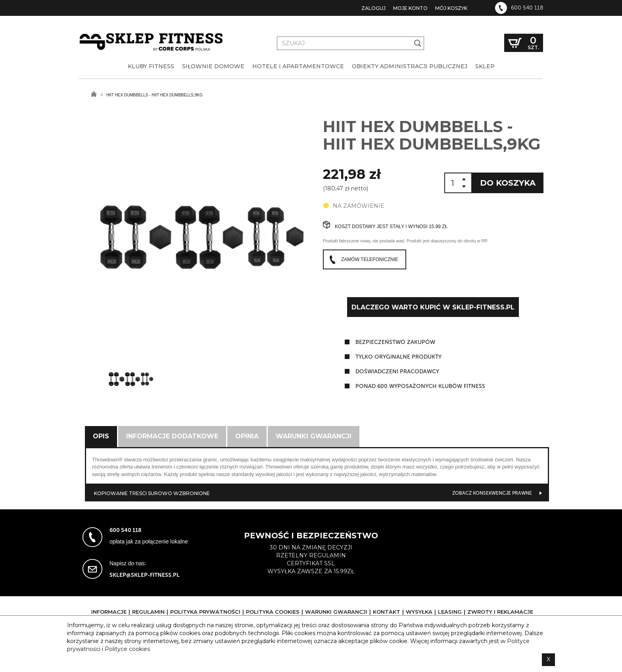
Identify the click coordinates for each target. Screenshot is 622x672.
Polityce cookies (127, 649)
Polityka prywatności (205, 612)
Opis (101, 436)
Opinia (247, 436)
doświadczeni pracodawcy (397, 372)
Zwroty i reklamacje (500, 612)
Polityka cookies (273, 612)
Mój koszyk (451, 8)
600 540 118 (527, 8)
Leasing (450, 612)
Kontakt (387, 612)
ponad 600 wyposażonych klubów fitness (420, 386)
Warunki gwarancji (314, 436)
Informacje (109, 612)
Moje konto (410, 8)
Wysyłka (419, 612)
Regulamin (148, 612)
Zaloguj (373, 8)
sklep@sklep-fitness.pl (145, 575)
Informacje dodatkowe (172, 436)
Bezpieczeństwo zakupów (395, 342)
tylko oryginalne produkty (398, 357)
